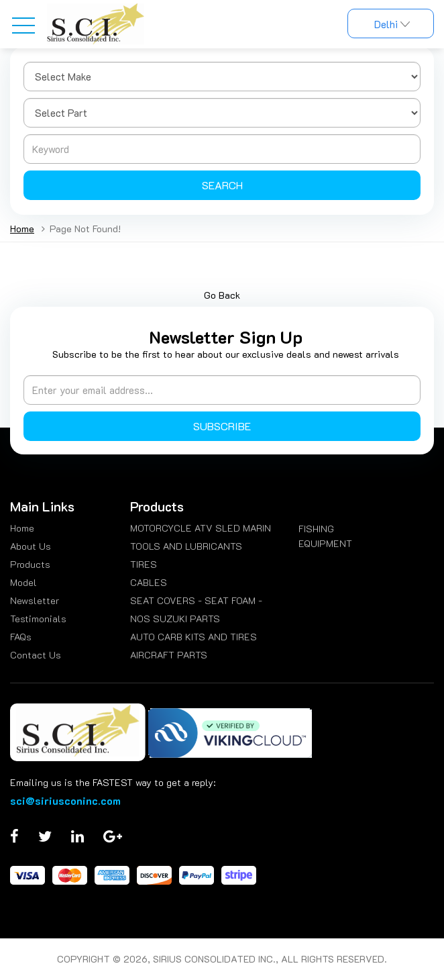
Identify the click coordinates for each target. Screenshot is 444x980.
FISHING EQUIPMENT (325, 536)
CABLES (149, 582)
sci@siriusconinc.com (65, 800)
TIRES (144, 564)
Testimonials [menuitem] (38, 619)
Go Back (222, 295)
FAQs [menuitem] (21, 637)
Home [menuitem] (22, 528)
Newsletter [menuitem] (35, 600)
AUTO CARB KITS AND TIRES (193, 637)
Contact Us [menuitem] (36, 655)
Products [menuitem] (30, 564)
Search (222, 185)
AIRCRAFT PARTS (169, 655)
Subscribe (222, 426)
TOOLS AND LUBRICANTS (186, 546)
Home (22, 229)
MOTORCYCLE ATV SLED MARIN (201, 528)
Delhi (391, 24)
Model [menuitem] (23, 582)
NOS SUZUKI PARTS (175, 619)
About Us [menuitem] (31, 546)
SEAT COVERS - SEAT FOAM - (196, 600)
